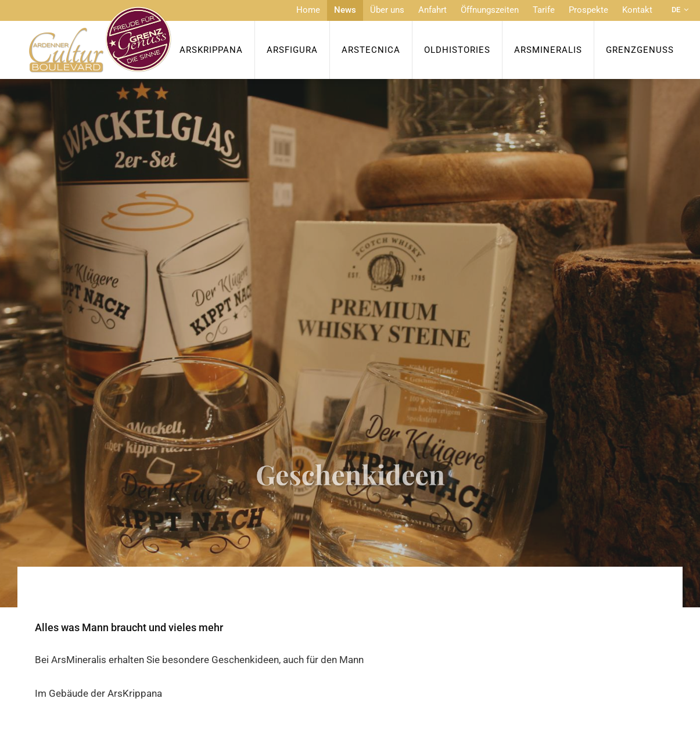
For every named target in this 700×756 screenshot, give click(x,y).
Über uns (387, 10)
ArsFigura (292, 50)
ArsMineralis (548, 50)
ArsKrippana (211, 50)
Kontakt (637, 10)
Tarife (544, 10)
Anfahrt (432, 10)
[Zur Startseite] (100, 39)
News (345, 10)
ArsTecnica (371, 50)
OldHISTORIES (457, 50)
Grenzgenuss (640, 50)
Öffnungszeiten (490, 10)
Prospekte (588, 10)
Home (308, 10)
